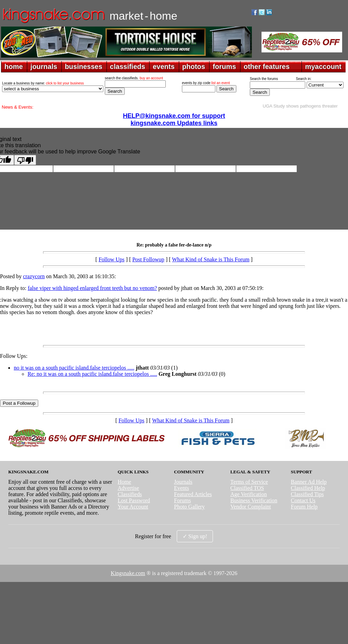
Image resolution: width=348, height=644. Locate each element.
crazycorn (34, 276)
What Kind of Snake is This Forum (211, 259)
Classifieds (130, 494)
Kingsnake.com (128, 573)
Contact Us (303, 500)
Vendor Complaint (251, 507)
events (163, 67)
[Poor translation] (25, 160)
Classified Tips (307, 494)
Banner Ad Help (309, 482)
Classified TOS (247, 488)
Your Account (133, 507)
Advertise (128, 488)
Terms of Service (249, 482)
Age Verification (249, 494)
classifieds (127, 67)
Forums (182, 500)
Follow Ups (111, 259)
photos (194, 67)
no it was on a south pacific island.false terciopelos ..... (74, 368)
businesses (84, 67)
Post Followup (148, 259)
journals (44, 67)
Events (182, 488)
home (14, 67)
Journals (183, 482)
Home (124, 482)
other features (267, 67)
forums (224, 67)
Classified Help (308, 488)
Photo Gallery (189, 507)
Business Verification (254, 500)
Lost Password (134, 500)
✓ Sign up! (195, 536)
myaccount (323, 67)
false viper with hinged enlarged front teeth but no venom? (92, 288)
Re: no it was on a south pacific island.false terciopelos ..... (92, 374)
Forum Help (304, 507)
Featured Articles (193, 494)
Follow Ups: (14, 356)
